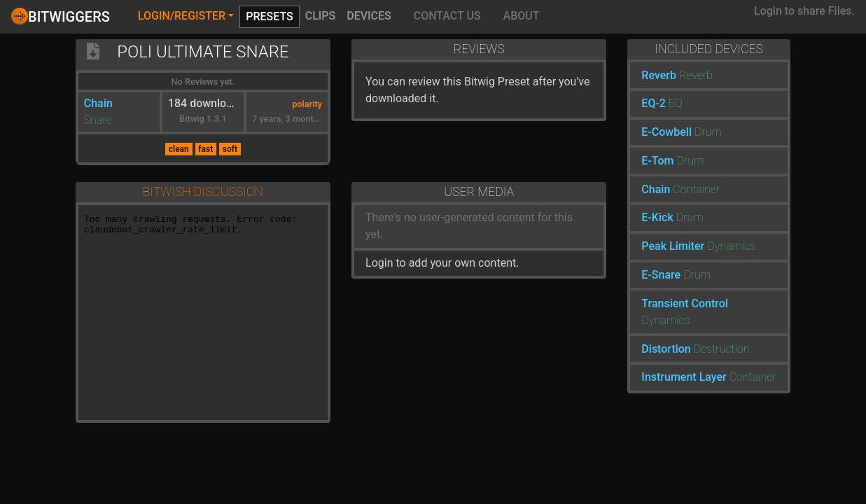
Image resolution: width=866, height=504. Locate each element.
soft (230, 149)
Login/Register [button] (182, 16)
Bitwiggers (61, 16)
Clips (321, 16)
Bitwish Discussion (203, 192)
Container (696, 189)
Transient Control (685, 303)
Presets (270, 16)
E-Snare (661, 275)
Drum (708, 132)
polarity (307, 104)
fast (205, 149)
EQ (676, 103)
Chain (98, 103)
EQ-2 (654, 103)
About (522, 16)
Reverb (659, 75)
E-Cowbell (666, 132)
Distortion (666, 349)
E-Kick (657, 217)
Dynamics (731, 246)
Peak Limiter (673, 246)
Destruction (722, 349)
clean (179, 149)
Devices (369, 16)
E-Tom (657, 161)
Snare (98, 120)
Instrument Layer (684, 377)
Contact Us (447, 16)
